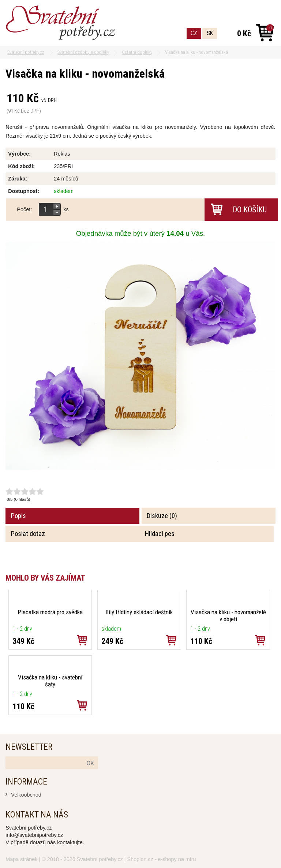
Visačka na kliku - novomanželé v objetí (228, 616)
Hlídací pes (160, 534)
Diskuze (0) (162, 516)
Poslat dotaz (28, 534)
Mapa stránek (21, 859)
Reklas (62, 154)
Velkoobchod (26, 795)
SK (210, 33)
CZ (194, 33)
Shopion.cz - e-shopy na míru (162, 859)
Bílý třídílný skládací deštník (139, 612)
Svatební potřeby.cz (100, 859)
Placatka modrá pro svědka (50, 612)
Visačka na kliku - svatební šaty (50, 681)
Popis (18, 516)
